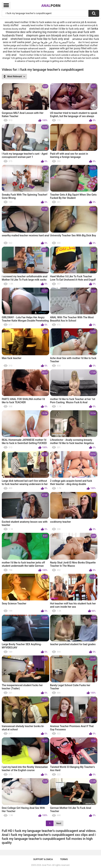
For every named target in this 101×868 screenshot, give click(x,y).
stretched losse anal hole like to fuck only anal (40, 39)
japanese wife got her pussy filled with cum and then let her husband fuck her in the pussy (50, 50)
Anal (51, 5)
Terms (64, 859)
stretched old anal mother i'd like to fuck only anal (57, 29)
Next (59, 823)
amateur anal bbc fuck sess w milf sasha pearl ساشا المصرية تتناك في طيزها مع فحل (51, 41)
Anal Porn (47, 865)
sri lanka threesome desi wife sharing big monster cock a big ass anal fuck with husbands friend (50, 32)
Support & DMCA (43, 859)
